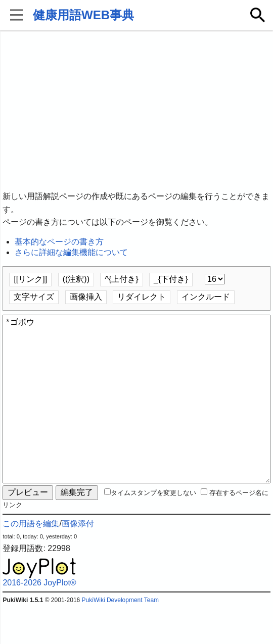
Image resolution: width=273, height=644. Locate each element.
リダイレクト (142, 297)
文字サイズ (34, 297)
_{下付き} (171, 279)
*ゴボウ (136, 417)
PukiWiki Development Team (121, 636)
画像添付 (78, 560)
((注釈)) (76, 279)
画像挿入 (86, 297)
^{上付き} (121, 279)
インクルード (206, 297)
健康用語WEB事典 (83, 15)
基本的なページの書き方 (59, 242)
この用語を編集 (31, 560)
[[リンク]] (30, 279)
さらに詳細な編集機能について (71, 252)
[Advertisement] (137, 111)
